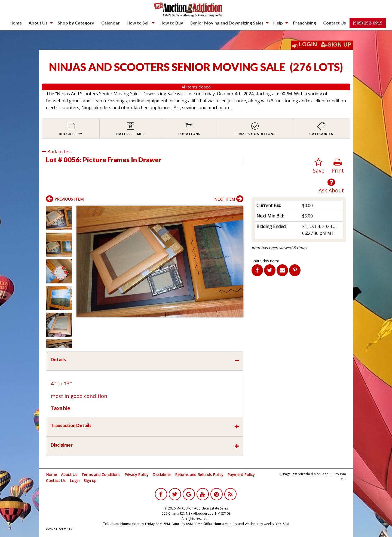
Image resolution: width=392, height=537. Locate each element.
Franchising (304, 23)
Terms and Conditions (101, 475)
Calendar (111, 23)
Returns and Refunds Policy (199, 475)
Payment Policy (241, 475)
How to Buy (171, 23)
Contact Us (335, 23)
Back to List (56, 152)
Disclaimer (162, 475)
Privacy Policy (136, 475)
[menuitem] (16, 23)
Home (16, 23)
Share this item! (265, 261)
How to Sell (138, 23)
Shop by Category (76, 23)
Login (308, 44)
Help (278, 23)
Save (319, 166)
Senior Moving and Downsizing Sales (227, 23)
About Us (38, 23)
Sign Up (336, 45)
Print (338, 166)
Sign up (90, 481)
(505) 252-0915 (368, 23)
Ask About (331, 186)
